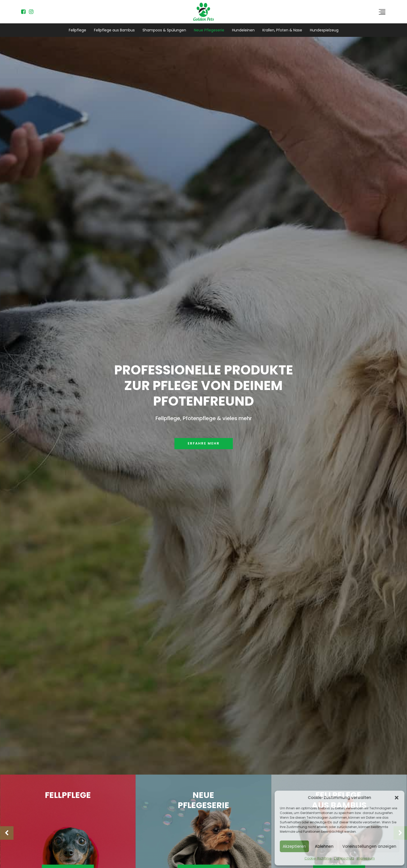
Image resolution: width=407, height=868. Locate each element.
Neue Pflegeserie (209, 30)
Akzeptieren (294, 846)
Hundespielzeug (324, 30)
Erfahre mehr (204, 443)
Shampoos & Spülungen (164, 30)
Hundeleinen (243, 30)
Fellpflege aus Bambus (114, 30)
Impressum (366, 858)
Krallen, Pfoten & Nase (282, 30)
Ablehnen (324, 846)
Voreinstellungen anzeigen (369, 846)
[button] (397, 798)
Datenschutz (344, 858)
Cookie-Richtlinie (318, 858)
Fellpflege (77, 30)
